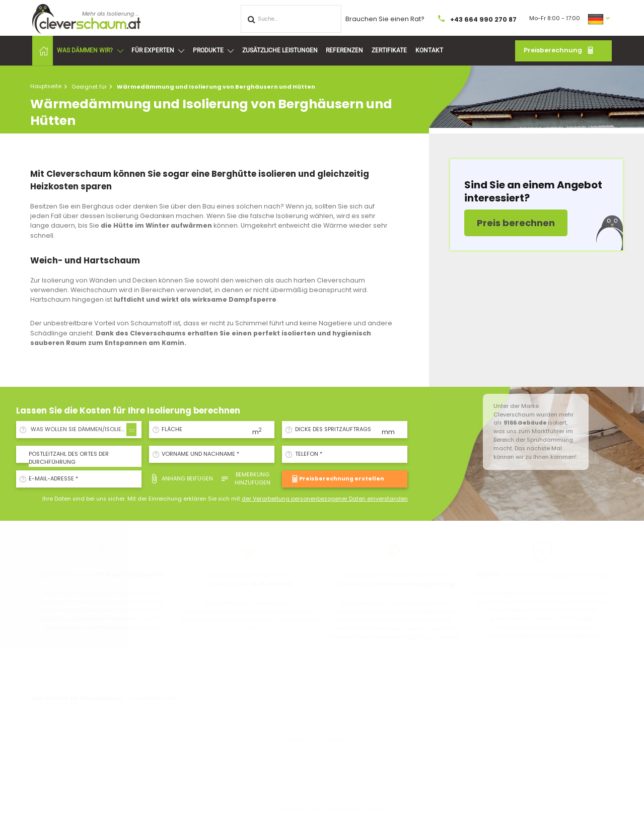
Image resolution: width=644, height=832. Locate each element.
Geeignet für (89, 87)
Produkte (213, 51)
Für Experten (158, 51)
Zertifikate (389, 50)
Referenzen (344, 50)
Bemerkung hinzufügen (245, 479)
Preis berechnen (516, 223)
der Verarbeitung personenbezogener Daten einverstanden (325, 499)
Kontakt (429, 50)
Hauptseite (46, 86)
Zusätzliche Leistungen (280, 50)
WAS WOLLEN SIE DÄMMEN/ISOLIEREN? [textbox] (83, 429)
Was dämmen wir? (90, 51)
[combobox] (82, 430)
